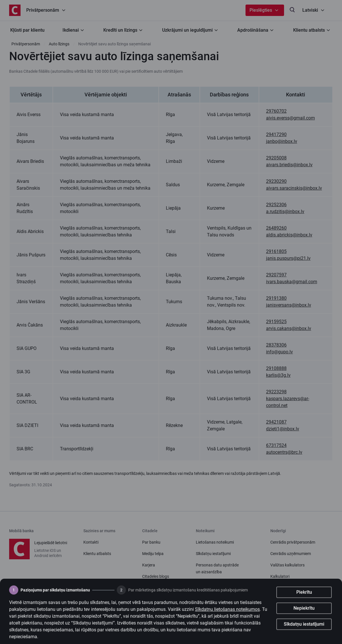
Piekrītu (304, 598)
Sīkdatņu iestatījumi (304, 630)
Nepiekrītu (304, 614)
